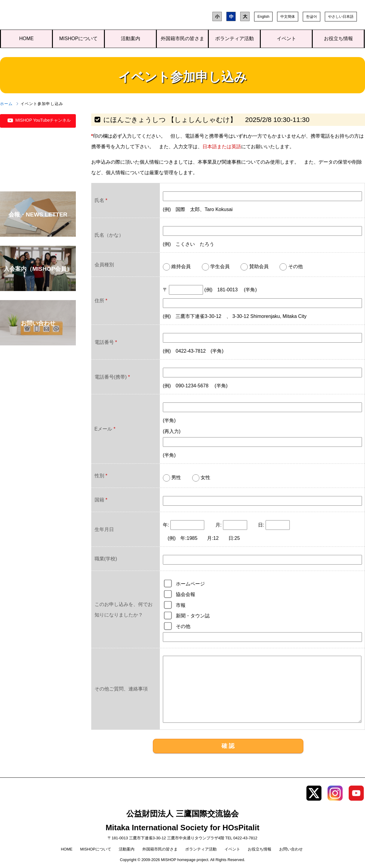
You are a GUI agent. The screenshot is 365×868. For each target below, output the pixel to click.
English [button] (263, 17)
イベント (286, 38)
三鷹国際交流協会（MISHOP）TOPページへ (45, 16)
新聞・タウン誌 (193, 616)
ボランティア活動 (234, 38)
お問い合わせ (291, 849)
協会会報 (186, 594)
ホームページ (190, 584)
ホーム (6, 104)
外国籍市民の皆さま (182, 38)
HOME (27, 38)
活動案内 (131, 38)
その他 (183, 626)
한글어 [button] (312, 17)
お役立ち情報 (338, 38)
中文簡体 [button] (288, 17)
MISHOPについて (78, 38)
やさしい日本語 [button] (341, 17)
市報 (181, 605)
